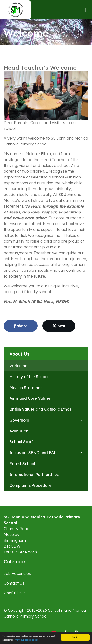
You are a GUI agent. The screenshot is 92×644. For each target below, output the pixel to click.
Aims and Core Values (30, 398)
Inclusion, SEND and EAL (33, 453)
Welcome (18, 366)
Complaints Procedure (31, 485)
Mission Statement (27, 388)
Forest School (22, 464)
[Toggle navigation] (85, 10)
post (59, 326)
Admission (19, 431)
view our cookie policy (27, 640)
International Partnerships (34, 475)
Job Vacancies (17, 573)
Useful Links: (15, 593)
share (21, 326)
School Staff (21, 442)
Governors (19, 420)
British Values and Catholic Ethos (40, 409)
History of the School (29, 377)
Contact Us (14, 583)
